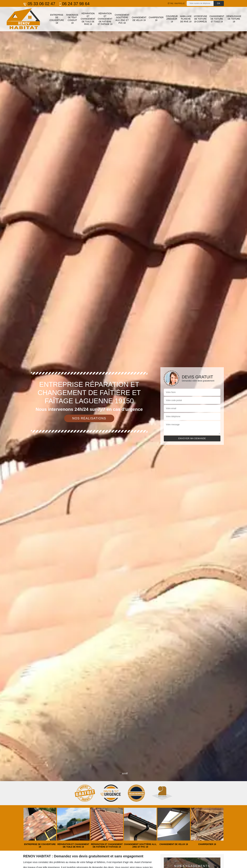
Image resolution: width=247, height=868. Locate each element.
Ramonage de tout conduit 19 (72, 19)
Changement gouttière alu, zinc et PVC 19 (122, 19)
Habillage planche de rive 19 (186, 19)
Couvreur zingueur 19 (172, 19)
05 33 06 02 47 (39, 4)
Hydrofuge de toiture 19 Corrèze (201, 19)
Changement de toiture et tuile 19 (217, 19)
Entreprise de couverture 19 (57, 19)
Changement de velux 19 (139, 19)
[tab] (123, 434)
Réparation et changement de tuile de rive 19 (88, 19)
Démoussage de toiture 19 (234, 19)
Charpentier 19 (156, 19)
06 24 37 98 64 (74, 4)
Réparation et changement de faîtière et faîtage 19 (105, 19)
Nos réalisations (89, 418)
